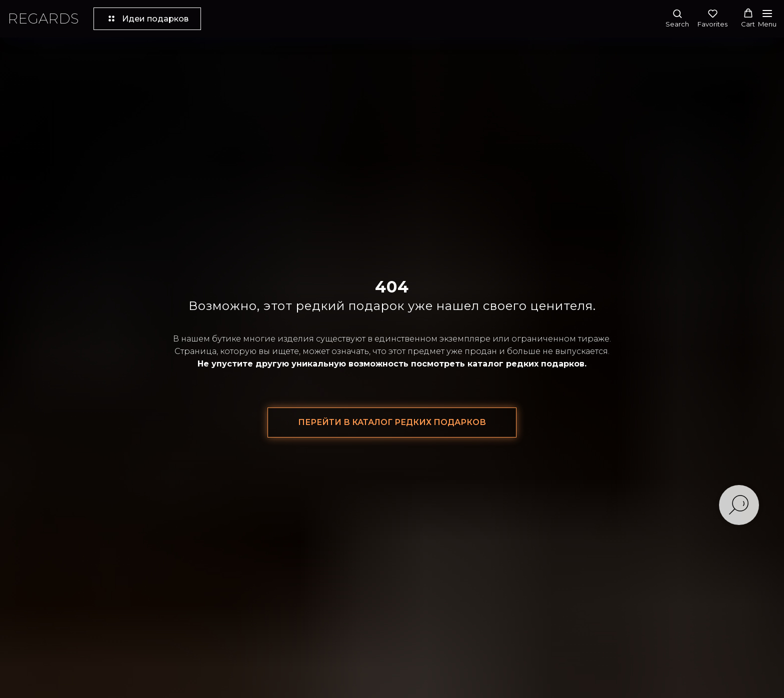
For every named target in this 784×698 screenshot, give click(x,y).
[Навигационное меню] (767, 19)
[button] (677, 18)
